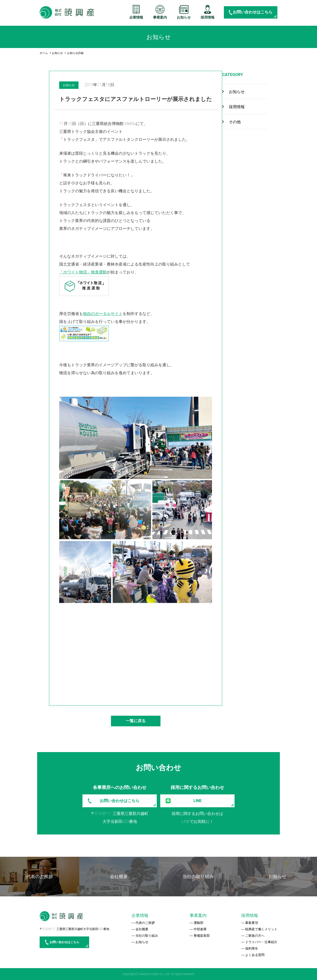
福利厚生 (252, 948)
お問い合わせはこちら (253, 12)
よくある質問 (255, 955)
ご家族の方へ (255, 936)
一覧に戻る (136, 721)
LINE (198, 801)
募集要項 (252, 923)
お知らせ (184, 17)
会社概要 (142, 929)
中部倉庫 (200, 929)
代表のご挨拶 (145, 923)
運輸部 (198, 923)
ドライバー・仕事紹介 (261, 942)
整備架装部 (202, 936)
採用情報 (208, 17)
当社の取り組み (147, 936)
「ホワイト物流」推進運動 (83, 272)
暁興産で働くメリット (261, 929)
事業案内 (160, 17)
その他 (235, 122)
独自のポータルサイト (103, 314)
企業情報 (136, 17)
